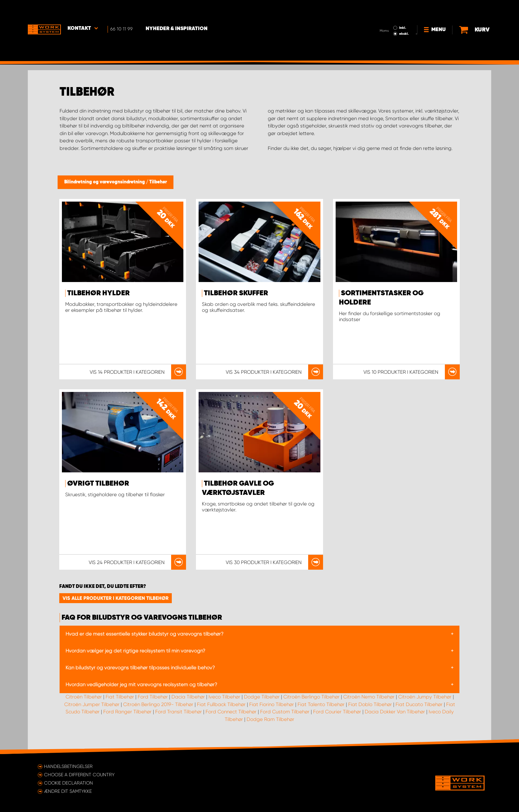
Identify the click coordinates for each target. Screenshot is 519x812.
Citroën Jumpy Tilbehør (425, 697)
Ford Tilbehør (153, 697)
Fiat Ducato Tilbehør (419, 704)
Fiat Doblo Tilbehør (370, 704)
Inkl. (403, 9)
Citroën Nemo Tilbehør (369, 697)
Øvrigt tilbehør (98, 484)
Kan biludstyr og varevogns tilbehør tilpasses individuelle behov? (140, 668)
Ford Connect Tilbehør (231, 712)
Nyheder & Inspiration (177, 10)
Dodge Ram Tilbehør (270, 719)
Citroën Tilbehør (84, 697)
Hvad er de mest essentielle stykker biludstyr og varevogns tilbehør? (144, 634)
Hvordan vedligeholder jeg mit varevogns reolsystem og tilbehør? (141, 685)
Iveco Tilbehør (224, 697)
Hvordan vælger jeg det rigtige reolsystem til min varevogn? (135, 651)
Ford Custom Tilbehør (285, 712)
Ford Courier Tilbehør (337, 712)
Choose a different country (79, 775)
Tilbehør (158, 182)
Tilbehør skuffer (236, 293)
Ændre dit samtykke (68, 791)
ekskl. (404, 15)
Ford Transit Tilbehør (179, 712)
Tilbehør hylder (98, 293)
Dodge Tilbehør (262, 697)
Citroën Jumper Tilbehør (92, 704)
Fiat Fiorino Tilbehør (272, 704)
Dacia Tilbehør (188, 697)
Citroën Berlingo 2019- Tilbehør (158, 704)
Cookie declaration (69, 783)
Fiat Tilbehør (120, 697)
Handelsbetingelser (68, 766)
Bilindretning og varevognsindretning (105, 182)
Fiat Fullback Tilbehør (221, 704)
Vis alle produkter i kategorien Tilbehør (116, 598)
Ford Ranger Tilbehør (127, 712)
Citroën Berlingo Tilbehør (311, 697)
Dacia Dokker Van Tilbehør (395, 712)
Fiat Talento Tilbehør (321, 704)
